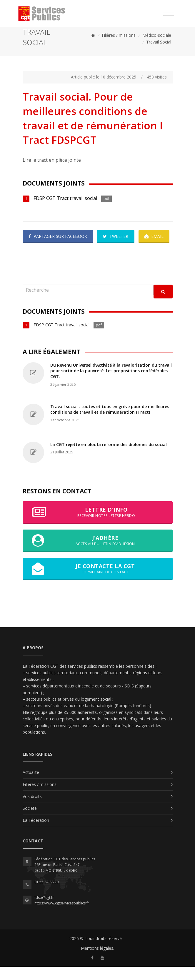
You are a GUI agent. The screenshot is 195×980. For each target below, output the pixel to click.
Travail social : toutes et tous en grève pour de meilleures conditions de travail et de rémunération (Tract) (110, 423)
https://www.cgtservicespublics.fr (62, 916)
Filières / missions (119, 35)
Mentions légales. (97, 961)
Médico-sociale (157, 35)
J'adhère (98, 554)
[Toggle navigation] (169, 13)
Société (30, 821)
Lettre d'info (98, 525)
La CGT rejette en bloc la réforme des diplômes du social (109, 458)
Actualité (31, 785)
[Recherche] (88, 303)
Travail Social (159, 42)
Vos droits (32, 810)
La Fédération (36, 833)
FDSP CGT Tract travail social (65, 198)
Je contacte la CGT (98, 582)
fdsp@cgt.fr (44, 911)
